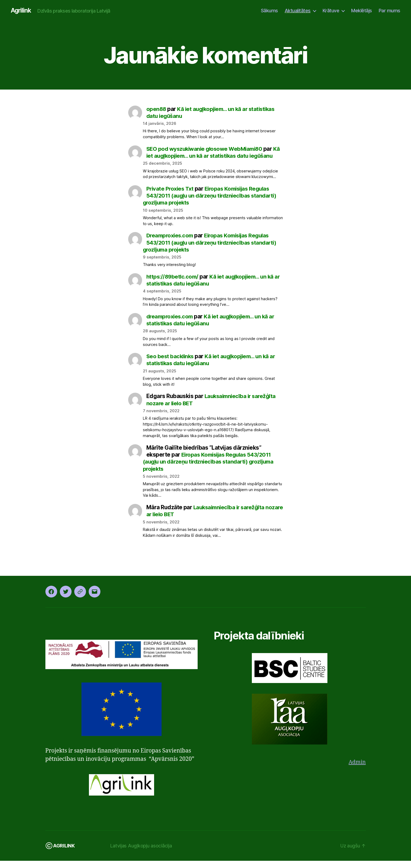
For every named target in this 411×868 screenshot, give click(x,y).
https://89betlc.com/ (174, 284)
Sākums (269, 11)
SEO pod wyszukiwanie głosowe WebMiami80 (207, 149)
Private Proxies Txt (171, 196)
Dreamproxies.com (171, 243)
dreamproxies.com (171, 324)
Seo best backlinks (171, 363)
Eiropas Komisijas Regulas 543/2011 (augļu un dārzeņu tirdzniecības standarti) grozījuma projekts (212, 203)
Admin (357, 769)
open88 (156, 109)
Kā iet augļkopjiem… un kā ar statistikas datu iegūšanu (213, 287)
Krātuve (331, 11)
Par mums (390, 11)
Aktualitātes (298, 11)
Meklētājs (362, 11)
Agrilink (21, 11)
